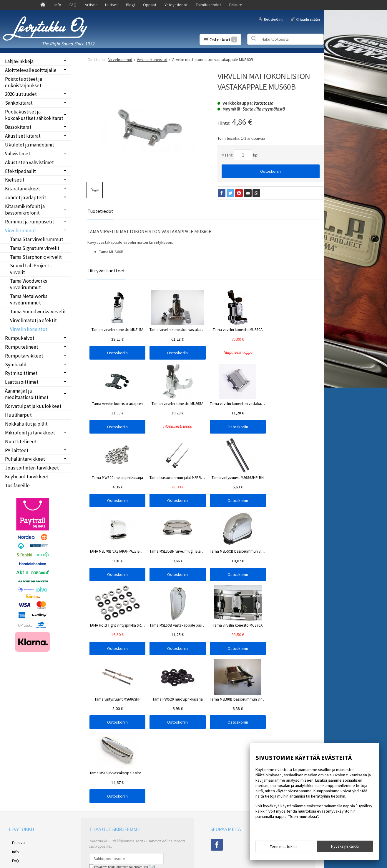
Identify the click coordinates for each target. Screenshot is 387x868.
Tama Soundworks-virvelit (38, 312)
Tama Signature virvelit (35, 248)
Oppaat (150, 5)
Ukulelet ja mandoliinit (30, 145)
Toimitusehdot (208, 5)
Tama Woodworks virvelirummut (29, 284)
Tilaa (96, 719)
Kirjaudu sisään (308, 19)
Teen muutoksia (284, 848)
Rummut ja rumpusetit (30, 222)
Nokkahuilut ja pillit (26, 424)
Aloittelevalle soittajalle (31, 70)
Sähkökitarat (19, 103)
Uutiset (111, 5)
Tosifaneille (17, 485)
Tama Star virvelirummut (37, 239)
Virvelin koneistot (29, 329)
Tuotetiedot (100, 211)
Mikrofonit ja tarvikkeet (30, 433)
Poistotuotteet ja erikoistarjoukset (24, 82)
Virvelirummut (21, 230)
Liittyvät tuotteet (106, 271)
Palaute (236, 5)
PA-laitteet (17, 450)
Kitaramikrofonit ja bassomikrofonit (25, 210)
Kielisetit (15, 180)
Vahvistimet (18, 154)
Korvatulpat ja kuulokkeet (33, 406)
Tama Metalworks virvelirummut (29, 299)
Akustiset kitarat (23, 136)
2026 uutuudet (21, 94)
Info (58, 5)
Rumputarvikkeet (24, 356)
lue (152, 712)
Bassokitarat (18, 127)
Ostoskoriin (270, 171)
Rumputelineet (22, 347)
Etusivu (15, 686)
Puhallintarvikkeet (25, 459)
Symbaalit (16, 365)
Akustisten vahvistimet (29, 162)
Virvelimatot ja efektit (33, 320)
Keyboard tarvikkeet (27, 477)
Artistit (91, 5)
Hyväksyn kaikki (345, 848)
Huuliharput (18, 415)
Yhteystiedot (176, 5)
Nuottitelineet (21, 442)
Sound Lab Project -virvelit (31, 269)
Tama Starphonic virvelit (36, 257)
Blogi (130, 5)
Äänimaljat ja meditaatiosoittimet (27, 394)
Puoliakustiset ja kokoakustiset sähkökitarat (34, 115)
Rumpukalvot (20, 338)
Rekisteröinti (274, 19)
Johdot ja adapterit (26, 197)
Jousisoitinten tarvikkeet (32, 468)
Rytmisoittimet (21, 373)
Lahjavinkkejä (19, 61)
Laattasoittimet (22, 382)
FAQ (73, 5)
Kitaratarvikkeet (23, 189)
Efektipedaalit (20, 171)
